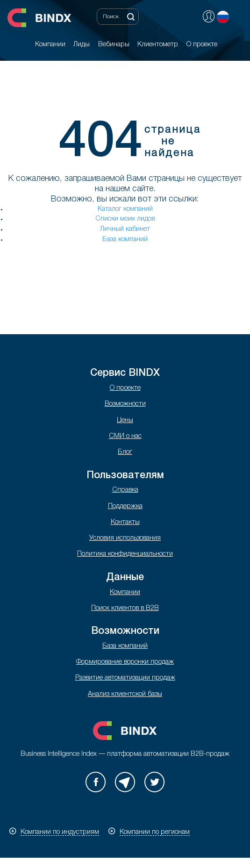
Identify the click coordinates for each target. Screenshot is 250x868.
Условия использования (125, 538)
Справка (125, 490)
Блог (125, 452)
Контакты (125, 522)
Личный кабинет (125, 229)
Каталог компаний (125, 209)
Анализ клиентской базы (125, 694)
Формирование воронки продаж (125, 662)
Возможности (125, 404)
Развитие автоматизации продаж (125, 678)
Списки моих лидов (125, 219)
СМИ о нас (125, 436)
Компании (125, 592)
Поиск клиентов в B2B (125, 608)
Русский (223, 17)
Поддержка (125, 506)
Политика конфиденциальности (125, 554)
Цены (125, 420)
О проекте (125, 388)
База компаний (125, 240)
